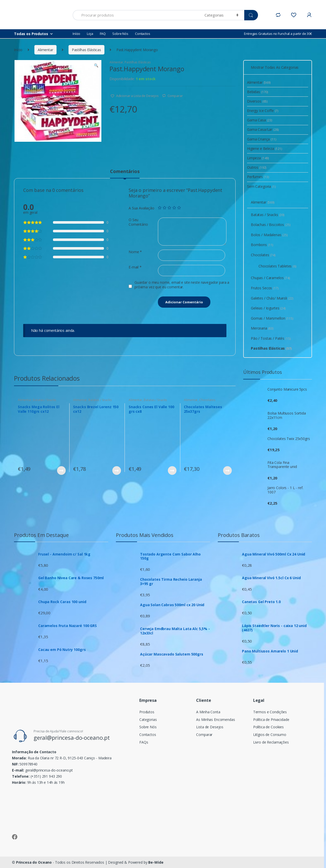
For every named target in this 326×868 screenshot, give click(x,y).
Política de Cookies (268, 727)
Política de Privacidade (271, 720)
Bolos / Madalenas (269, 235)
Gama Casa (260, 120)
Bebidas (258, 92)
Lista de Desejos (210, 727)
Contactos (143, 34)
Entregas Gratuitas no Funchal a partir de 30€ (278, 34)
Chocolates (207, 400)
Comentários (125, 172)
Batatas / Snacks (45, 400)
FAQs (144, 742)
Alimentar (45, 50)
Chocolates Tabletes (277, 266)
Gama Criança (262, 139)
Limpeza (258, 158)
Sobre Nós (120, 34)
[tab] (125, 174)
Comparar (175, 96)
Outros (257, 167)
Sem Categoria (261, 186)
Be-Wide (156, 862)
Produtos (147, 712)
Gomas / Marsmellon (272, 318)
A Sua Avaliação (141, 208)
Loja (90, 34)
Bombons (262, 245)
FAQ (103, 34)
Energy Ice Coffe (263, 111)
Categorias (148, 720)
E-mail (135, 267)
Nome (135, 252)
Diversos (257, 101)
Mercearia (262, 328)
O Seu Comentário (138, 222)
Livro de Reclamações (271, 742)
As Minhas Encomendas (215, 720)
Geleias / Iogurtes (268, 308)
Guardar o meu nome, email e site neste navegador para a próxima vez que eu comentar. (182, 285)
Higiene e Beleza (265, 148)
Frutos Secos (265, 288)
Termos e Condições (270, 712)
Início (76, 34)
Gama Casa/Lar (263, 129)
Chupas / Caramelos (270, 278)
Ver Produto (61, 471)
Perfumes (258, 177)
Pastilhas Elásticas (86, 50)
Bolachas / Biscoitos (271, 225)
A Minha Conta (208, 712)
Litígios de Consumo (270, 735)
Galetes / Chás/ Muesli (272, 298)
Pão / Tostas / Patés (271, 338)
